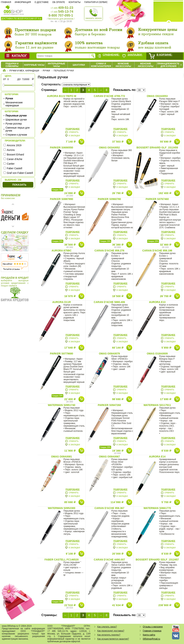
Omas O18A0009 (157, 354)
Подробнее (73, 129)
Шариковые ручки (16, 120)
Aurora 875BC (61, 251)
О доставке (42, 2)
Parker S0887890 (62, 199)
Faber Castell (14, 168)
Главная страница (152, 631)
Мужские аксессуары (123, 65)
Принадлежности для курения (168, 65)
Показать (19, 185)
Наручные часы (34, 65)
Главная (6, 2)
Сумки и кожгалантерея (101, 65)
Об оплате (59, 2)
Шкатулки (79, 65)
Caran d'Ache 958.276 (109, 251)
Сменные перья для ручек (18, 129)
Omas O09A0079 (109, 354)
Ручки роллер (14, 124)
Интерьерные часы (56, 65)
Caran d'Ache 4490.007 (109, 560)
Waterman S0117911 (157, 405)
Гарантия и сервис (96, 2)
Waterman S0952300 (62, 508)
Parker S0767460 (157, 199)
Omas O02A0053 (157, 96)
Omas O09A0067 (109, 457)
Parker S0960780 (109, 199)
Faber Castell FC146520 (62, 560)
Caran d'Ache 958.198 (157, 251)
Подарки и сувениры (12, 65)
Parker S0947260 (109, 405)
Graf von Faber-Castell (20, 173)
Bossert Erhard (15, 155)
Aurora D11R (62, 302)
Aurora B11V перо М (62, 96)
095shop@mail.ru (151, 639)
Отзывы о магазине (153, 627)
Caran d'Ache (15, 159)
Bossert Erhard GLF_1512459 (157, 148)
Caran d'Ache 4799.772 (109, 96)
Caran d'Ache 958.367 (109, 508)
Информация (23, 2)
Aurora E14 (157, 457)
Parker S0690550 (62, 148)
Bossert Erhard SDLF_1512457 (157, 560)
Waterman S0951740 (62, 405)
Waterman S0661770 (157, 508)
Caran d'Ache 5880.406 (109, 302)
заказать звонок (93, 14)
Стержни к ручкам (16, 135)
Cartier (11, 164)
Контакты (75, 2)
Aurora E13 (157, 302)
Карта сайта (149, 635)
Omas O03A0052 (109, 148)
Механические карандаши (14, 104)
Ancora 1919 (14, 145)
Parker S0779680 (62, 354)
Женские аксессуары (146, 65)
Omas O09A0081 (62, 457)
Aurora (11, 150)
